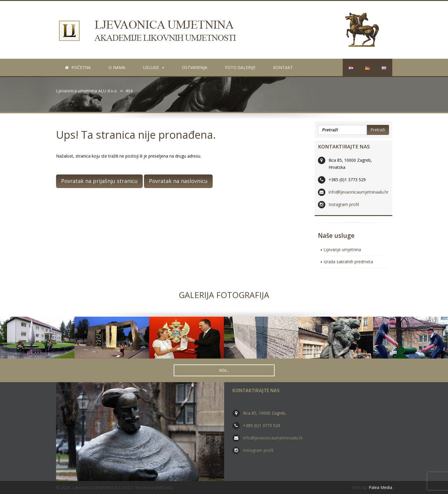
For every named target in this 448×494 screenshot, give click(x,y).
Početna (78, 67)
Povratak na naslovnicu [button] (178, 181)
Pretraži (378, 130)
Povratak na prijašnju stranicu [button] (99, 181)
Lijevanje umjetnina (342, 250)
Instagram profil (344, 204)
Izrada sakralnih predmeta (348, 262)
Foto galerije (240, 67)
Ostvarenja (195, 67)
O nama (117, 67)
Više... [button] (224, 370)
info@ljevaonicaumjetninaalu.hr (358, 192)
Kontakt (283, 67)
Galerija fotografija (224, 295)
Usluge (154, 67)
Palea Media (380, 487)
